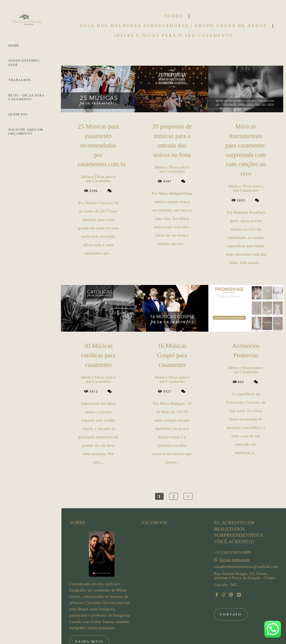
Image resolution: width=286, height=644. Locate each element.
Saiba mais (89, 616)
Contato (231, 589)
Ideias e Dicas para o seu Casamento (174, 36)
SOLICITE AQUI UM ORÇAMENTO (26, 132)
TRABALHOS (20, 80)
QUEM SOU (18, 114)
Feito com (174, 639)
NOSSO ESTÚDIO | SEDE (24, 63)
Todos (173, 16)
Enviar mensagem (235, 535)
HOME (14, 46)
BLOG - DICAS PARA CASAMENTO (26, 97)
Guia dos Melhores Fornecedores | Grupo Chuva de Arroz (173, 26)
